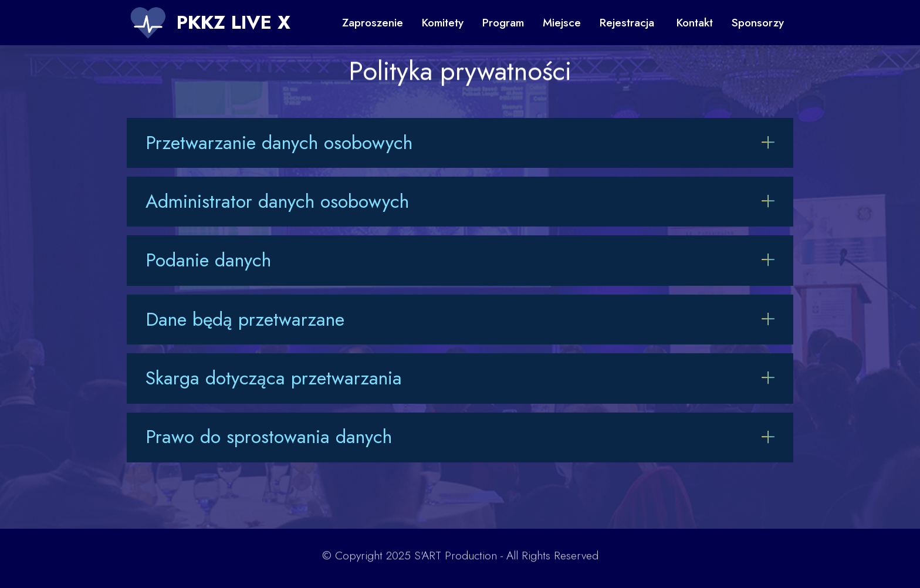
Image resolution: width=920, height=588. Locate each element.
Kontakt (695, 22)
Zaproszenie (373, 22)
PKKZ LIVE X (234, 22)
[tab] (460, 143)
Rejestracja (629, 22)
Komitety (443, 22)
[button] (460, 143)
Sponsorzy (758, 22)
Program (503, 22)
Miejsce (562, 22)
